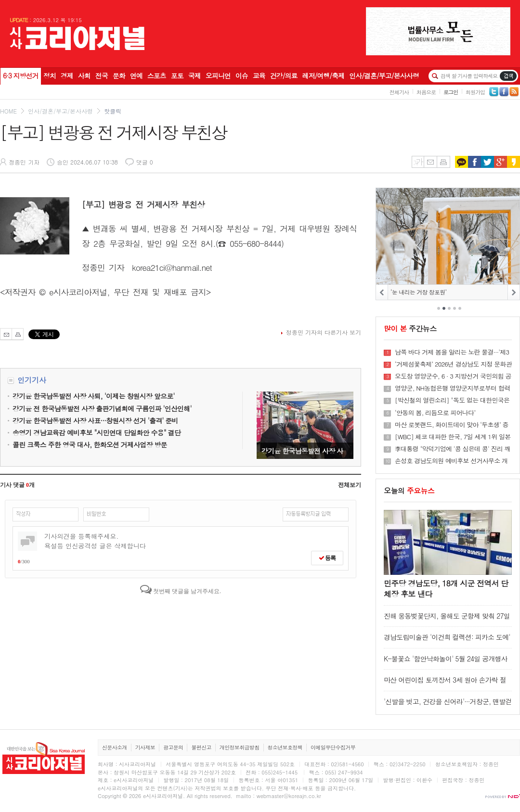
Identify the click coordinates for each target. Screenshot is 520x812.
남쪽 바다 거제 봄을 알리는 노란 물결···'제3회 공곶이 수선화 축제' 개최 (452, 352)
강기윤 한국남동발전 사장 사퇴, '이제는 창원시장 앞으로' (305, 425)
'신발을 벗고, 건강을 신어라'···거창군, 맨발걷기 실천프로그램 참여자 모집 (448, 706)
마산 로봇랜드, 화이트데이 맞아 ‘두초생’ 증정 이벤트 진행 (452, 425)
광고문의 (173, 747)
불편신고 (201, 747)
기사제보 (145, 747)
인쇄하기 (443, 162)
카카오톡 (461, 162)
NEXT (513, 292)
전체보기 (350, 485)
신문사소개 (115, 747)
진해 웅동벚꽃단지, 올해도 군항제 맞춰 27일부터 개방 (447, 620)
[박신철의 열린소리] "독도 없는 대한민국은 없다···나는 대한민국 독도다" (452, 400)
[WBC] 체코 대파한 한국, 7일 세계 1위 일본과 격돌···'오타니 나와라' (453, 437)
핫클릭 (113, 111)
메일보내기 (430, 162)
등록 (327, 558)
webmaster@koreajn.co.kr (289, 796)
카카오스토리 (513, 162)
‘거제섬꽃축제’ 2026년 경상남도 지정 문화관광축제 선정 (453, 364)
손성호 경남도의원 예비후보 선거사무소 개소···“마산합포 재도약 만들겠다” (451, 461)
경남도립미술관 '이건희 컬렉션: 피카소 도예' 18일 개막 (447, 641)
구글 (500, 162)
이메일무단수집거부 (333, 747)
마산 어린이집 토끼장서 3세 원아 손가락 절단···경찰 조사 (445, 684)
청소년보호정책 (285, 747)
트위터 (487, 162)
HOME (8, 111)
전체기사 (399, 92)
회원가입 (475, 92)
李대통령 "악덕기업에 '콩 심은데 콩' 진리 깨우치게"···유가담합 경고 (453, 449)
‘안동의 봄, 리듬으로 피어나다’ (435, 413)
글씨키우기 (418, 162)
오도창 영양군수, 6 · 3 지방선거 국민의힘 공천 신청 (453, 376)
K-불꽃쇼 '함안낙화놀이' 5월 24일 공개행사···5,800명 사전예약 (446, 663)
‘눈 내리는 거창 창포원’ (418, 292)
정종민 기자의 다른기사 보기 (324, 332)
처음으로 (426, 92)
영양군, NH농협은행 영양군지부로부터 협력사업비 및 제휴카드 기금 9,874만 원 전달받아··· (452, 388)
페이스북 (474, 162)
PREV (382, 292)
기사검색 (508, 76)
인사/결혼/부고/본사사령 (60, 111)
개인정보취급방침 (240, 747)
